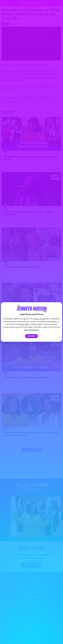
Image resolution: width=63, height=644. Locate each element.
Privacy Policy (24, 324)
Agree (32, 336)
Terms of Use (39, 319)
